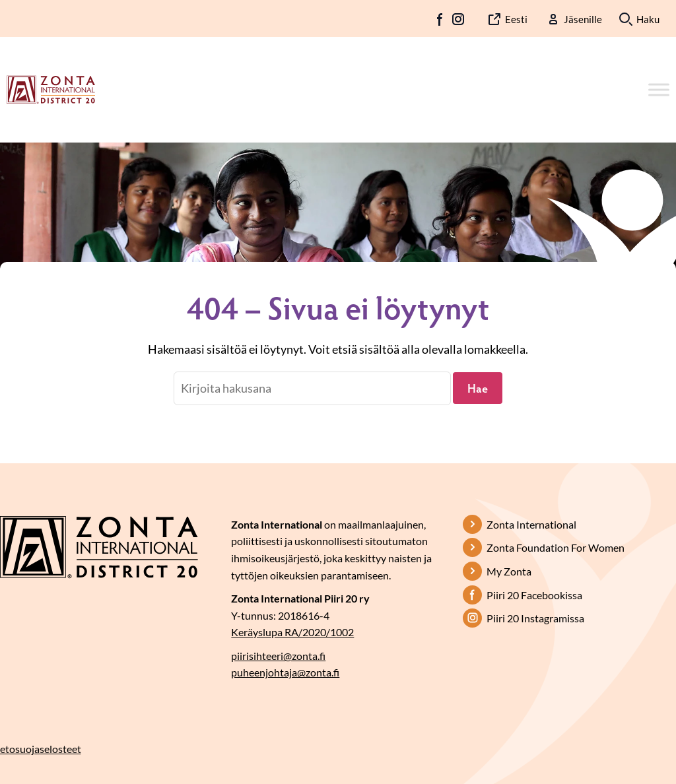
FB (440, 19)
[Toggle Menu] (659, 89)
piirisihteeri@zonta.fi (278, 656)
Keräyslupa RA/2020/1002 (292, 632)
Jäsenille (583, 19)
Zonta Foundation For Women (556, 547)
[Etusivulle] (51, 88)
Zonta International (531, 524)
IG (458, 19)
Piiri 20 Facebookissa (534, 595)
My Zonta (509, 571)
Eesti (516, 19)
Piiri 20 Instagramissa (535, 618)
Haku (648, 19)
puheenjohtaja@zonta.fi (285, 672)
